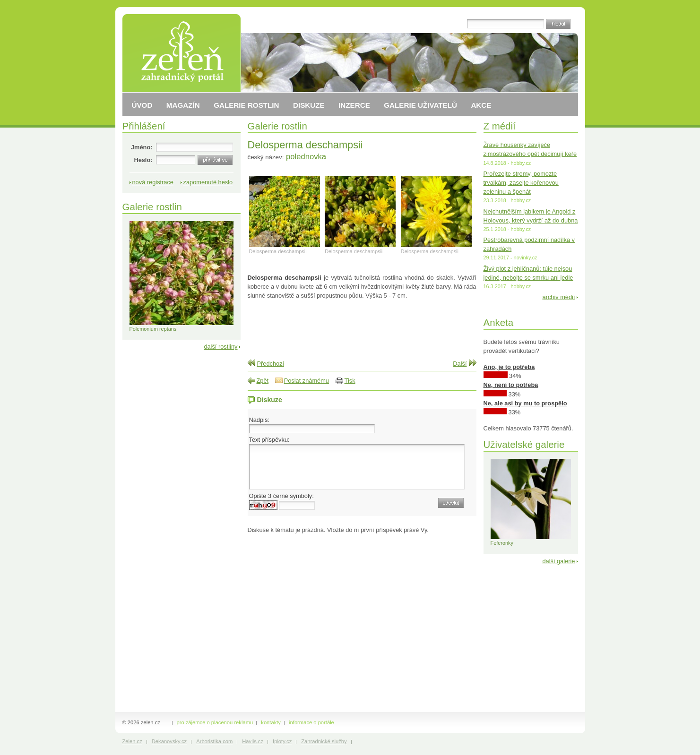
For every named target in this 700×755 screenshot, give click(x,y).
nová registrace (153, 182)
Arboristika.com (214, 741)
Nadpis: (259, 420)
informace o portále (311, 722)
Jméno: (142, 147)
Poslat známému (307, 381)
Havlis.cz (253, 741)
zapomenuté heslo (208, 182)
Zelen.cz (132, 741)
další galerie (558, 561)
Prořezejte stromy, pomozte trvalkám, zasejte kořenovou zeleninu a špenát (521, 183)
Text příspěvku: (269, 440)
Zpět (263, 381)
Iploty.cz (282, 741)
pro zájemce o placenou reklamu (215, 722)
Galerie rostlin (277, 126)
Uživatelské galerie (524, 444)
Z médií (500, 126)
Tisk (350, 381)
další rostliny (220, 347)
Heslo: (143, 160)
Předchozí (271, 364)
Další (460, 364)
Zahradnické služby (324, 741)
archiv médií (559, 297)
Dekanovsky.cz (169, 741)
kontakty (271, 722)
